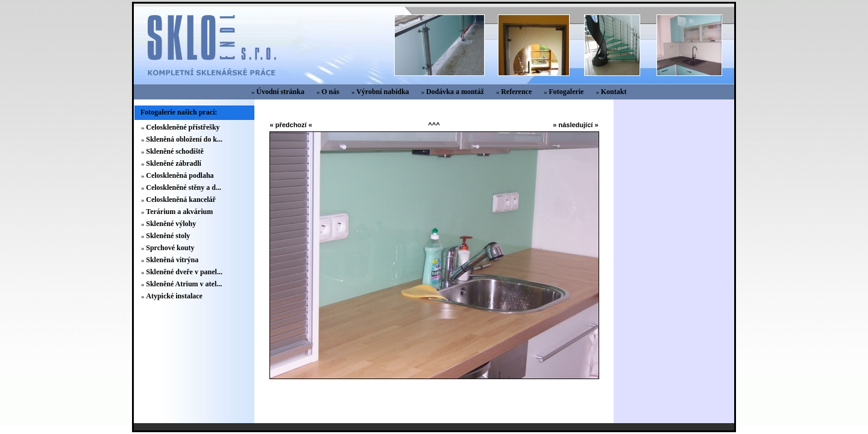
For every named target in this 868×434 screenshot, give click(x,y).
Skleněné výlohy (171, 224)
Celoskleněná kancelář (181, 200)
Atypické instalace (174, 296)
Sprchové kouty (170, 248)
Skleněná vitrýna (172, 260)
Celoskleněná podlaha (180, 175)
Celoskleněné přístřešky (183, 127)
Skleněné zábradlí (174, 163)
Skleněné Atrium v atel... (184, 284)
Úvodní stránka (280, 92)
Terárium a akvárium (179, 212)
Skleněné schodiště (175, 151)
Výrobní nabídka (383, 92)
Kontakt (614, 92)
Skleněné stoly (168, 236)
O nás (330, 92)
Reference (516, 92)
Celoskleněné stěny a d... (184, 187)
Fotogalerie (566, 92)
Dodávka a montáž (455, 92)
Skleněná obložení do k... (184, 139)
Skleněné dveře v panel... (184, 272)
